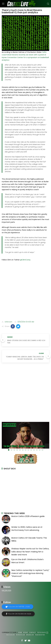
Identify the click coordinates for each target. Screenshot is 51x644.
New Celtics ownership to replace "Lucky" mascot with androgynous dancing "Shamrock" (30, 573)
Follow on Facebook (19, 614)
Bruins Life (30, 635)
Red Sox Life (11, 635)
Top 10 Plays (41, 632)
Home (20, 632)
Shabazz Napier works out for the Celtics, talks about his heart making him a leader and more (30, 552)
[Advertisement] (25, 291)
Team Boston (40, 635)
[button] (13, 326)
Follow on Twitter (19, 607)
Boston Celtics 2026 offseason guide (28, 516)
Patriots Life (20, 635)
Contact (33, 632)
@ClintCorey (25, 260)
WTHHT (26, 632)
